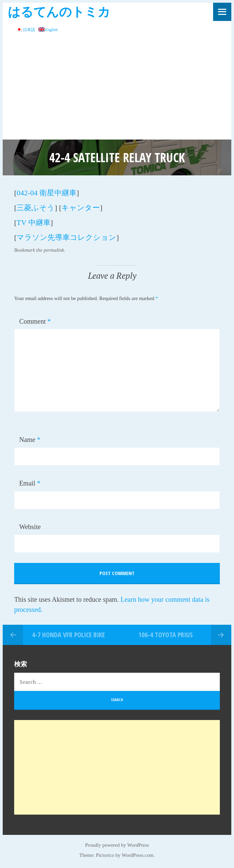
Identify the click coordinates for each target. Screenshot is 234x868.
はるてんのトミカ (59, 11)
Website (30, 527)
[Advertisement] (117, 89)
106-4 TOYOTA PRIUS (166, 635)
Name (30, 440)
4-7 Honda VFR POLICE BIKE (68, 635)
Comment (35, 321)
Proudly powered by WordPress (117, 845)
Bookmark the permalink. (40, 250)
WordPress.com (138, 855)
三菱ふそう (36, 208)
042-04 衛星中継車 (47, 193)
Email (30, 483)
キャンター (81, 208)
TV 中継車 (33, 222)
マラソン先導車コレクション (66, 237)
